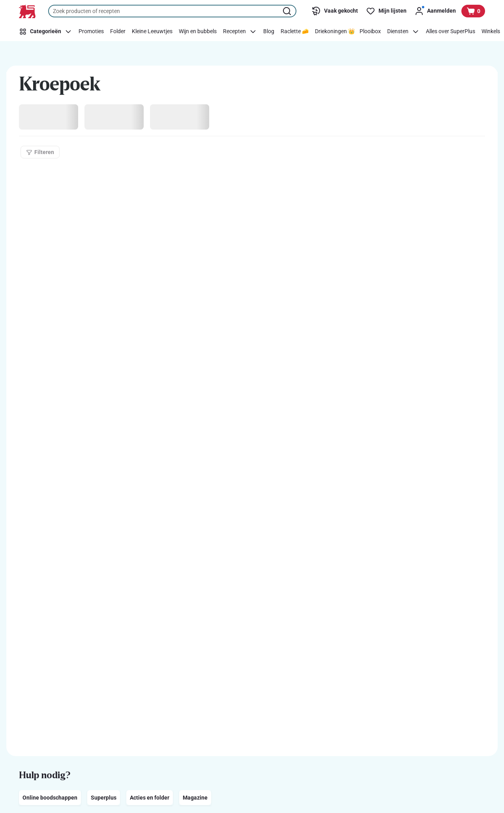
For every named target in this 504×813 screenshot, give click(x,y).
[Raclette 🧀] (295, 32)
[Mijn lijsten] (386, 11)
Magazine (195, 798)
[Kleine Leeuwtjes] (152, 32)
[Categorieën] (47, 32)
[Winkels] (491, 32)
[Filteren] (40, 152)
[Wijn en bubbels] (198, 32)
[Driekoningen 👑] (335, 32)
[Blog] (269, 32)
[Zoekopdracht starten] (288, 11)
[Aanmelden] (435, 11)
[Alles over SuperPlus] (451, 32)
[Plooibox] (370, 32)
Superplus (104, 798)
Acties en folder (150, 798)
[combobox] (172, 11)
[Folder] (118, 32)
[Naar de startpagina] (27, 11)
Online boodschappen (50, 798)
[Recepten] (240, 32)
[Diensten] (403, 32)
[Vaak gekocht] (335, 11)
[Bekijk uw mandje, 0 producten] (473, 11)
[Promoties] (91, 32)
